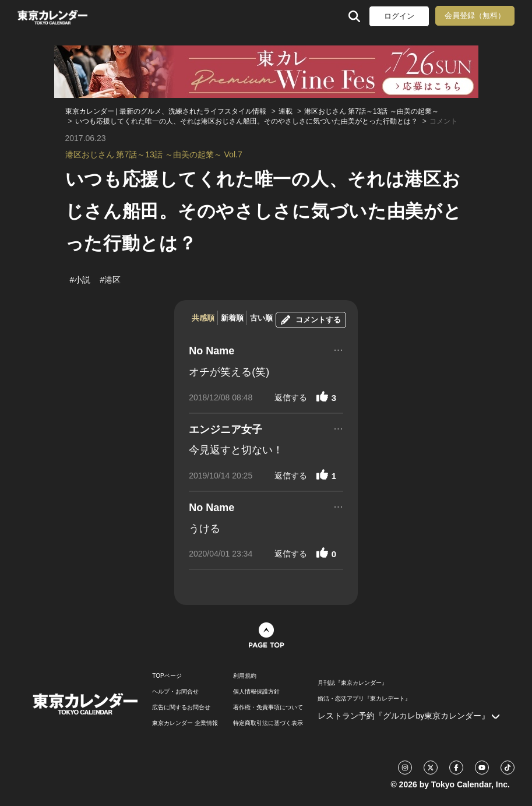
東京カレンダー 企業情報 (185, 723)
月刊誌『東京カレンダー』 (353, 683)
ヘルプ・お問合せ (175, 692)
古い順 (261, 318)
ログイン (399, 16)
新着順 (232, 318)
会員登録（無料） (475, 15)
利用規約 (245, 676)
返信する (291, 397)
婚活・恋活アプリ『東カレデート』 (364, 699)
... (338, 349)
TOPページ (167, 676)
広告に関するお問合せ (181, 708)
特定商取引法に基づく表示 (268, 723)
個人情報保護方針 (256, 692)
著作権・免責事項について (268, 708)
